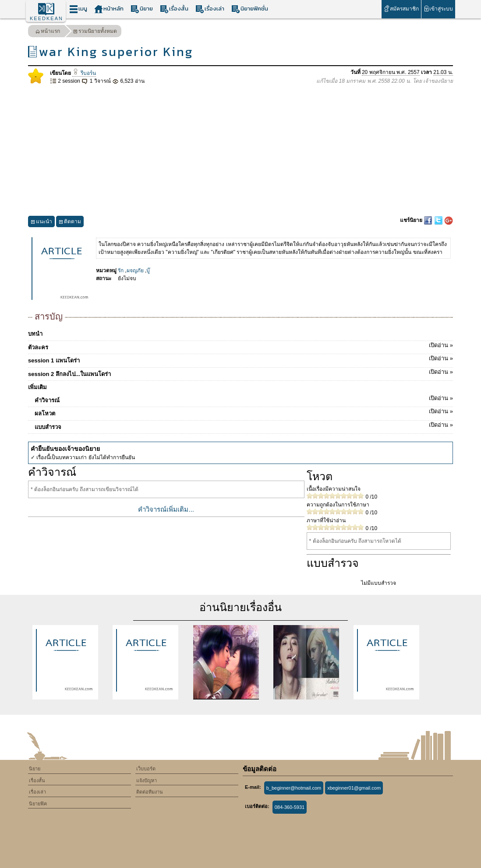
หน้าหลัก (109, 9)
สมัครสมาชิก (401, 9)
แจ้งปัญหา (147, 780)
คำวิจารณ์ (244, 399)
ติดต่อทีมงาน (150, 792)
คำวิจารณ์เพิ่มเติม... (166, 509)
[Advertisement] (240, 151)
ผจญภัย (135, 271)
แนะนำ (41, 223)
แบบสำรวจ (244, 425)
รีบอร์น (84, 73)
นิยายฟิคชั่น (250, 9)
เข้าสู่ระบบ (438, 9)
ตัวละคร (240, 346)
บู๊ (148, 271)
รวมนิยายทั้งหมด (95, 32)
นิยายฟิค (38, 804)
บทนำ (35, 334)
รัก (121, 271)
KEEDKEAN (46, 18)
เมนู (78, 9)
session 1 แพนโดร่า (240, 359)
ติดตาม (70, 223)
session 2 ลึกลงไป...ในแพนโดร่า (240, 373)
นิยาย (142, 9)
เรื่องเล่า (210, 9)
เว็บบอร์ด (146, 769)
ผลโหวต (244, 412)
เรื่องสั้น (174, 9)
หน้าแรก (48, 32)
